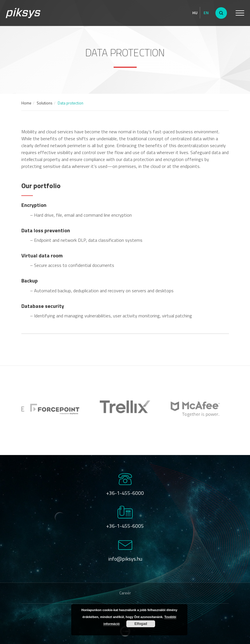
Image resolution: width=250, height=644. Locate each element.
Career (125, 593)
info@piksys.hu (125, 559)
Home (26, 103)
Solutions (45, 103)
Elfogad (141, 624)
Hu (195, 13)
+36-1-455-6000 (125, 493)
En (206, 13)
